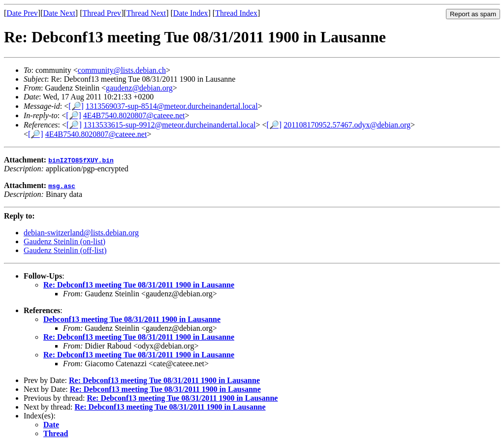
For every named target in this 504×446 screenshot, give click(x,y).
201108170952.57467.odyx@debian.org (347, 125)
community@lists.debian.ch (122, 70)
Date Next (59, 13)
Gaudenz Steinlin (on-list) (64, 241)
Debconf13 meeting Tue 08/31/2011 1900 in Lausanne (132, 319)
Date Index (191, 13)
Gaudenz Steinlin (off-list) (65, 250)
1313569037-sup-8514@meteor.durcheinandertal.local (172, 106)
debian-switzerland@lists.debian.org (81, 233)
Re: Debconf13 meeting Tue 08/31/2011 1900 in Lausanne (139, 285)
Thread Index (236, 13)
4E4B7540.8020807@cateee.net (134, 115)
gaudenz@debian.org (139, 88)
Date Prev (22, 13)
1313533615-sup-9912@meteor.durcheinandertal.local (170, 125)
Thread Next (146, 13)
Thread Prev (102, 13)
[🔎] (76, 106)
